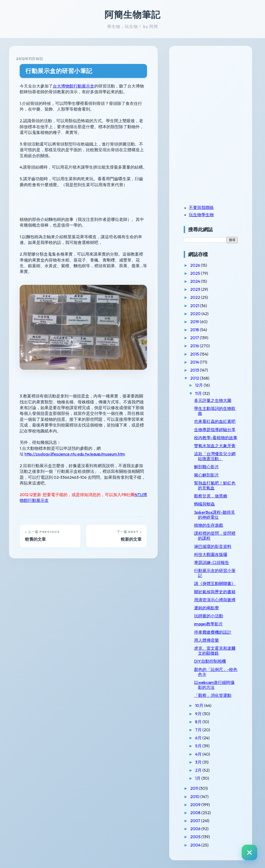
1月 (198, 778)
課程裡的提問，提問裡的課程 (215, 536)
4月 (199, 754)
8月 (199, 722)
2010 (195, 797)
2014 (195, 362)
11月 (199, 393)
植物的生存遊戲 (209, 525)
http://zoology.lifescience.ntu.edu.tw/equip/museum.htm (75, 454)
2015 (195, 354)
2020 (196, 314)
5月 (199, 746)
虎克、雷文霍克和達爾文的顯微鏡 (215, 651)
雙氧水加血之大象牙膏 (215, 446)
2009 (196, 805)
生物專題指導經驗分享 (215, 430)
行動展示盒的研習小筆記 (59, 71)
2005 (196, 837)
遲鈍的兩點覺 (207, 608)
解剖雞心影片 (207, 467)
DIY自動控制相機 (210, 661)
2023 (196, 289)
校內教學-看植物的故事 (216, 438)
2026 (196, 265)
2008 (196, 813)
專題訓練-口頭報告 (212, 562)
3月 (199, 762)
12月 (199, 385)
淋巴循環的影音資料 (213, 546)
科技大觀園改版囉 (211, 554)
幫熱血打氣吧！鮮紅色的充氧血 (215, 485)
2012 (195, 378)
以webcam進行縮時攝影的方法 (214, 685)
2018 (195, 330)
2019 (195, 322)
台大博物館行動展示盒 (73, 86)
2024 (196, 281)
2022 (196, 297)
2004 (196, 845)
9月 (199, 714)
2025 (196, 273)
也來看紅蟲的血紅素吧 (215, 421)
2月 (199, 770)
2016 (195, 346)
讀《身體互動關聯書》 (215, 583)
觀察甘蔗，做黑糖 (211, 496)
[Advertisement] (216, 89)
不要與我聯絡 (201, 207)
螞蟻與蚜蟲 (204, 504)
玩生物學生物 (201, 215)
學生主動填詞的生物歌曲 (215, 411)
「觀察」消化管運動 (213, 695)
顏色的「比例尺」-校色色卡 (216, 672)
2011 (194, 788)
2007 (196, 821)
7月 (199, 730)
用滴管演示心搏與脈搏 (215, 600)
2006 (196, 829)
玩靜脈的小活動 (209, 616)
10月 (200, 705)
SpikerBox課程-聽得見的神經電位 (215, 515)
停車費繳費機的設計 (213, 632)
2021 (195, 306)
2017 (195, 338)
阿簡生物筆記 (132, 15)
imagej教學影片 (208, 624)
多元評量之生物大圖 (213, 400)
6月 (199, 738)
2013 (195, 370)
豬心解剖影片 (207, 475)
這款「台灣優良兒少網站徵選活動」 (215, 456)
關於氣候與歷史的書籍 (215, 592)
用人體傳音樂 (207, 640)
